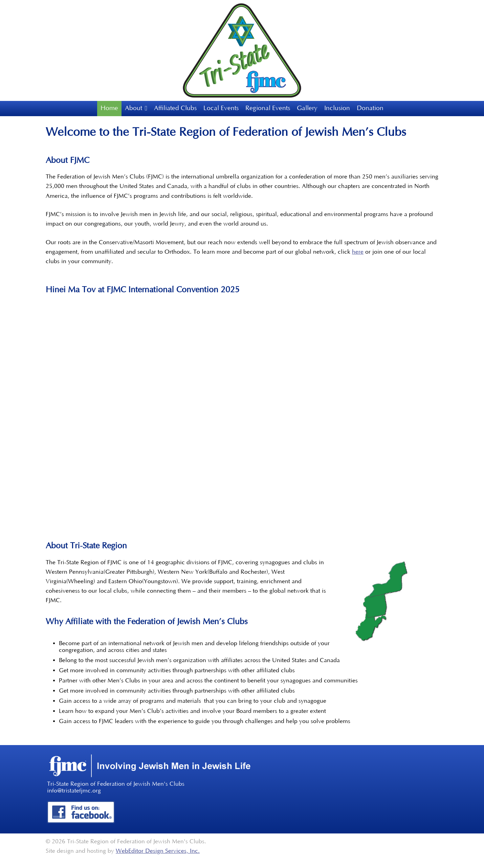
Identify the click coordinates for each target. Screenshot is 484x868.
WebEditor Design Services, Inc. (158, 851)
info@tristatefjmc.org (74, 791)
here (358, 252)
